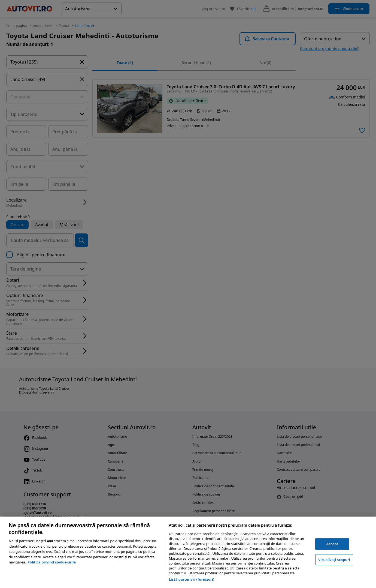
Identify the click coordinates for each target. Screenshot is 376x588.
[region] (188, 552)
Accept (332, 544)
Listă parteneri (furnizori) (191, 579)
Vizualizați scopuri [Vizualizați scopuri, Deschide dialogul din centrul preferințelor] (334, 560)
